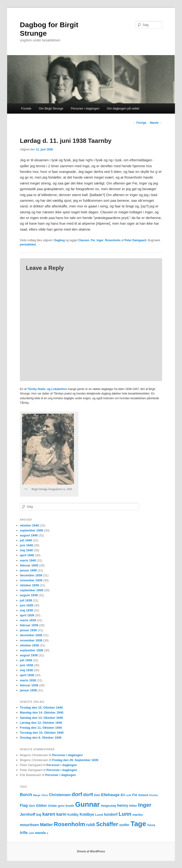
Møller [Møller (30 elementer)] (46, 825)
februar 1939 (29, 625)
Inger (100, 240)
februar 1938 (29, 685)
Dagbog (60, 240)
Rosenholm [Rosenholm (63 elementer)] (69, 824)
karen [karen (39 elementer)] (49, 814)
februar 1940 (29, 565)
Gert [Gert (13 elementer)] (32, 806)
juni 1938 (27, 665)
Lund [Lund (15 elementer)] (99, 815)
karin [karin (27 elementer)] (61, 814)
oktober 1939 (29, 585)
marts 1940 (28, 560)
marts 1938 (28, 680)
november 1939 (31, 580)
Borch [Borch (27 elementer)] (26, 795)
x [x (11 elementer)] (47, 833)
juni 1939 (27, 605)
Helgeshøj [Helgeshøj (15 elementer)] (108, 806)
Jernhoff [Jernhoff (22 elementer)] (28, 814)
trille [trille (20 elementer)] (24, 833)
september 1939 (32, 590)
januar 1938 (28, 690)
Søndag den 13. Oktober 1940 (41, 718)
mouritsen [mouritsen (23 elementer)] (29, 825)
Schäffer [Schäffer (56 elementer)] (107, 824)
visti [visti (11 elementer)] (31, 833)
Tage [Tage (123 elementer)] (138, 824)
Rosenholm (113, 240)
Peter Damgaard (135, 240)
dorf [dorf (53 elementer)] (77, 794)
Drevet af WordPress (91, 851)
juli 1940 (26, 540)
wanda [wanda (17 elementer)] (40, 833)
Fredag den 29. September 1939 (75, 760)
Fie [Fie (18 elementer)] (135, 795)
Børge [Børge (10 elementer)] (37, 795)
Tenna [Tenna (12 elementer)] (151, 825)
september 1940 (32, 530)
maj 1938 (26, 670)
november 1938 (31, 640)
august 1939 (29, 595)
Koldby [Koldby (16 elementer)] (73, 815)
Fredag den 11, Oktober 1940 (41, 728)
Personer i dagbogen (85, 108)
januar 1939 (28, 630)
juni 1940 (27, 545)
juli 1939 (26, 600)
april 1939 (27, 615)
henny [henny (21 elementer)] (123, 805)
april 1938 (27, 675)
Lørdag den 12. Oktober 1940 (41, 723)
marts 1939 (28, 620)
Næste (156, 123)
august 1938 (29, 655)
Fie (93, 240)
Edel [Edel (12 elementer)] (97, 795)
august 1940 (29, 535)
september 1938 (32, 650)
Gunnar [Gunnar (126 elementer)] (87, 804)
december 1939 (31, 575)
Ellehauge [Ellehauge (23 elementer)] (110, 795)
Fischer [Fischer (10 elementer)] (154, 795)
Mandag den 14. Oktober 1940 (42, 712)
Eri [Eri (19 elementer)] (123, 795)
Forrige (140, 123)
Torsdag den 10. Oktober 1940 (42, 733)
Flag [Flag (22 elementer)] (24, 805)
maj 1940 (26, 550)
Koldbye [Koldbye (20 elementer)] (87, 814)
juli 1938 (26, 660)
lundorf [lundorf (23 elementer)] (111, 814)
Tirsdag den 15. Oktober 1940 (41, 708)
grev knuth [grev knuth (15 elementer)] (66, 806)
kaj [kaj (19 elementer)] (39, 814)
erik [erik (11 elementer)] (129, 795)
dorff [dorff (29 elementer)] (88, 795)
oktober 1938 (29, 645)
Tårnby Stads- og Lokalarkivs (47, 389)
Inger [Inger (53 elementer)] (145, 805)
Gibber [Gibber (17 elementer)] (42, 806)
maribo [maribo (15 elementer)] (138, 815)
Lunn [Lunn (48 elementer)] (125, 814)
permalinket (28, 245)
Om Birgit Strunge (51, 108)
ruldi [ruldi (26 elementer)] (91, 825)
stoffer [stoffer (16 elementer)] (124, 825)
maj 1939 (26, 610)
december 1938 (31, 635)
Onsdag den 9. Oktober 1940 (41, 738)
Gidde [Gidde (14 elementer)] (52, 806)
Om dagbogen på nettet (123, 108)
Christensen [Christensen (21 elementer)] (60, 795)
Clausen (84, 240)
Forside (26, 108)
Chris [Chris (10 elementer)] (45, 795)
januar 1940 (28, 570)
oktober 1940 (29, 525)
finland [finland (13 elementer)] (143, 795)
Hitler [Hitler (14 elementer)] (133, 806)
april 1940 (27, 555)
